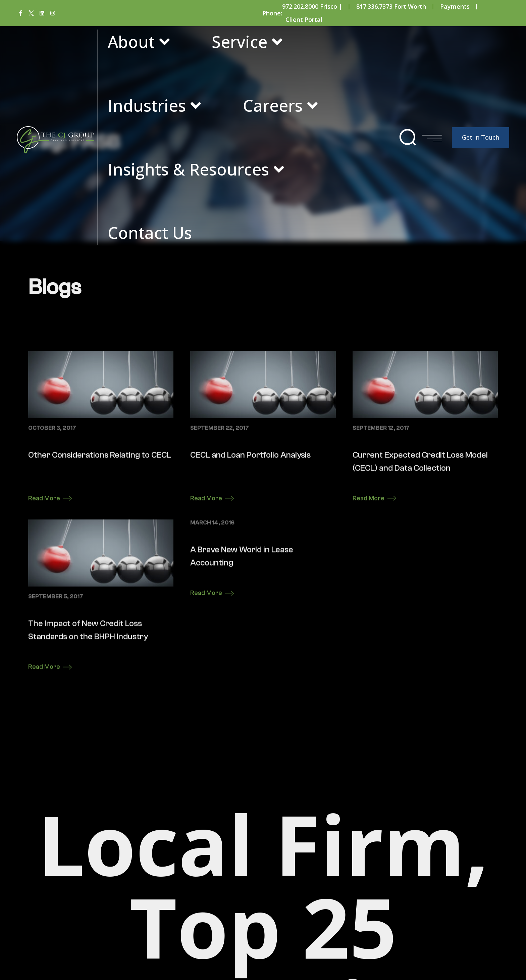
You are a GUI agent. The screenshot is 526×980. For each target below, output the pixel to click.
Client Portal (304, 19)
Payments (455, 6)
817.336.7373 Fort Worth (391, 6)
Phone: (272, 13)
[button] (408, 137)
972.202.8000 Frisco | (312, 6)
